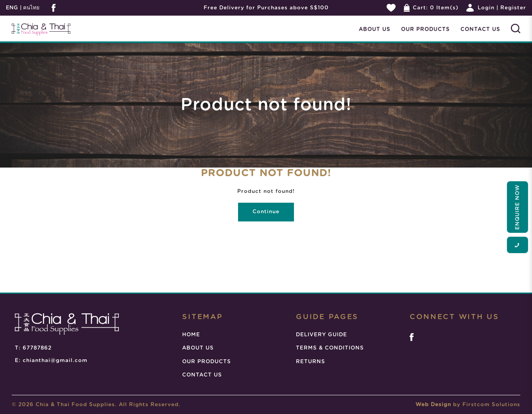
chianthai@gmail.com (55, 360)
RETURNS (311, 362)
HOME (191, 335)
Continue (266, 212)
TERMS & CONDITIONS (330, 348)
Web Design (433, 405)
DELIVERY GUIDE (322, 335)
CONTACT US (202, 375)
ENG (12, 8)
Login (486, 8)
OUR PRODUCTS (207, 362)
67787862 (37, 348)
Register (513, 8)
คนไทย (30, 8)
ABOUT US (198, 348)
